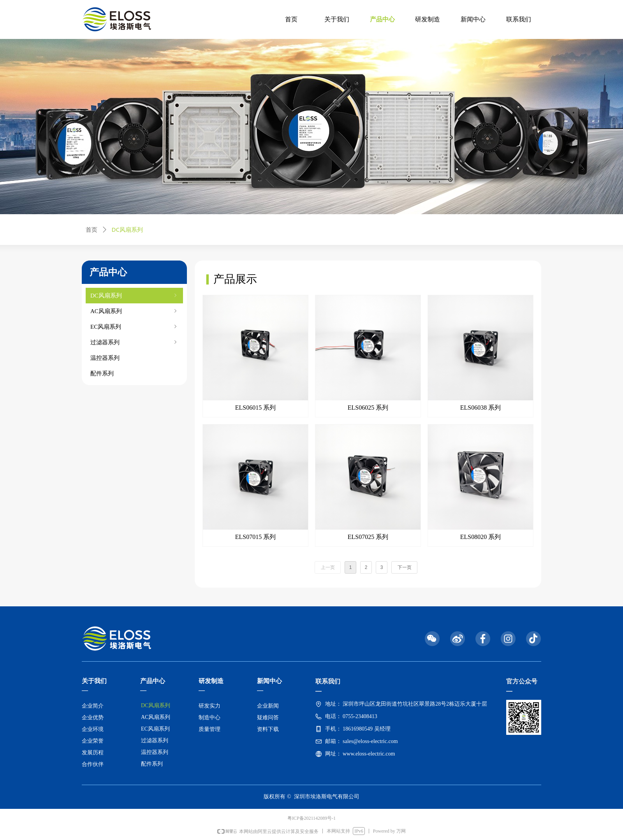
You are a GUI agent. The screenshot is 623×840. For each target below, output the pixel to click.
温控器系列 (105, 358)
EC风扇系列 (134, 327)
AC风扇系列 (134, 311)
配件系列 (102, 373)
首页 (92, 230)
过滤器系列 (134, 342)
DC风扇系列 (134, 296)
